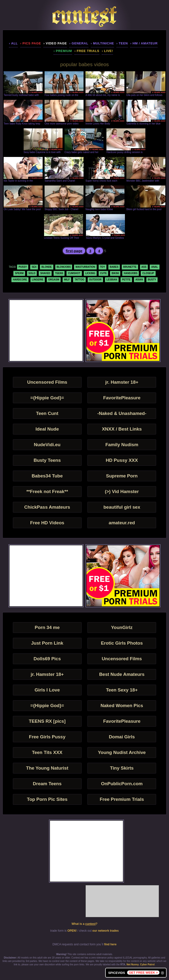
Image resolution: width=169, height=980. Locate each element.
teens (59, 273)
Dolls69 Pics (47, 659)
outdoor (95, 280)
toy (103, 267)
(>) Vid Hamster (122, 491)
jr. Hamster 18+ (122, 382)
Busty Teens (47, 460)
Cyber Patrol (147, 965)
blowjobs (64, 267)
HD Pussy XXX (122, 460)
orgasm (54, 280)
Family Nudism (122, 445)
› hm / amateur (144, 43)
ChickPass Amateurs (47, 507)
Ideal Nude (47, 429)
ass (144, 267)
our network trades (105, 931)
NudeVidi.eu (47, 445)
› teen (122, 43)
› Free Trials (87, 51)
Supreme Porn (122, 476)
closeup (148, 273)
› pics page (31, 43)
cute (103, 273)
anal (155, 267)
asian (139, 280)
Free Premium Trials (122, 799)
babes (114, 267)
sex (34, 267)
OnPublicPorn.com (122, 784)
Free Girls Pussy (47, 737)
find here (110, 944)
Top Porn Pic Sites (47, 799)
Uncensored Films (47, 382)
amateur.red (122, 523)
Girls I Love (47, 690)
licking (90, 273)
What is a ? (84, 924)
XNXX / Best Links (122, 429)
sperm (19, 273)
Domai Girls (122, 737)
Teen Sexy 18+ (122, 690)
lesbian (112, 280)
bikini (115, 273)
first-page (74, 251)
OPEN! (72, 931)
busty (152, 280)
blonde (47, 267)
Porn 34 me (47, 627)
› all (13, 43)
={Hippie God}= (47, 398)
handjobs (131, 273)
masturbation (85, 267)
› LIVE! (107, 51)
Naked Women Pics (122, 706)
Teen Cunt (47, 413)
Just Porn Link (47, 643)
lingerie (38, 280)
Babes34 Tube (47, 476)
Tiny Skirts (122, 768)
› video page (55, 43)
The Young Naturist (47, 768)
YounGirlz (122, 627)
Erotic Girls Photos (122, 643)
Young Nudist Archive (122, 752)
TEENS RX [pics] (47, 721)
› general (79, 43)
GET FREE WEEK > (143, 973)
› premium (63, 51)
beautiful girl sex (122, 507)
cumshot (74, 273)
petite (126, 280)
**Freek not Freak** (47, 491)
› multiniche (103, 43)
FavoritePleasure (122, 398)
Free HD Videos (47, 523)
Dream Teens (47, 784)
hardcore (20, 280)
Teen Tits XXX (47, 752)
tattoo (79, 280)
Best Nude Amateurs (122, 674)
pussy (23, 267)
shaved (45, 273)
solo (32, 273)
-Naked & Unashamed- (122, 413)
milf (67, 280)
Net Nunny (133, 965)
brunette (130, 267)
